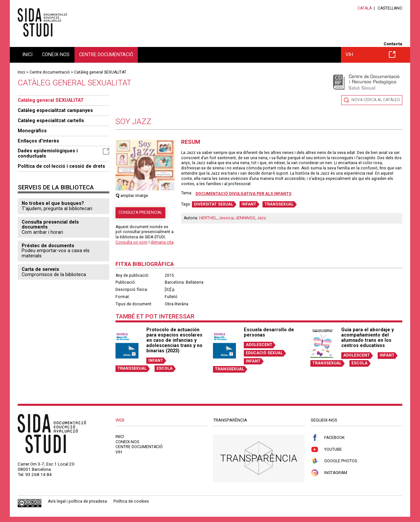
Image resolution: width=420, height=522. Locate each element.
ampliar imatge (132, 196)
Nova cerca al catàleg (376, 100)
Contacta (393, 44)
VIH (370, 54)
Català (365, 8)
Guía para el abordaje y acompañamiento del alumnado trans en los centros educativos (367, 337)
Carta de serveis (40, 269)
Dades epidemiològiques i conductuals (63, 153)
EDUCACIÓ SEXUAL (264, 353)
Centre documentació (106, 54)
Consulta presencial (140, 212)
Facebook (328, 438)
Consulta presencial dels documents (50, 225)
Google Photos (334, 461)
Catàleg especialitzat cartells (51, 120)
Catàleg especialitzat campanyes (55, 110)
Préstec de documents (48, 246)
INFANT (249, 204)
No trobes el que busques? (53, 203)
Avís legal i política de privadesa (77, 501)
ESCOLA (165, 368)
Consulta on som (132, 242)
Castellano (390, 8)
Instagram (329, 473)
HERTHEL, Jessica (216, 218)
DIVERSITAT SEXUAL (214, 204)
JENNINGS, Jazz (251, 218)
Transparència (259, 458)
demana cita (162, 242)
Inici (27, 54)
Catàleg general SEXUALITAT (100, 72)
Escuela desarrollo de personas (269, 332)
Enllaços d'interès (38, 141)
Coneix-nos (56, 54)
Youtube (326, 450)
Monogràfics (32, 131)
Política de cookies (131, 501)
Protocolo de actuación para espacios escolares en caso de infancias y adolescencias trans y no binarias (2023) (174, 340)
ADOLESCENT (259, 345)
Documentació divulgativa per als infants (243, 194)
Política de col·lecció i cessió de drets (61, 166)
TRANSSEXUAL (279, 204)
